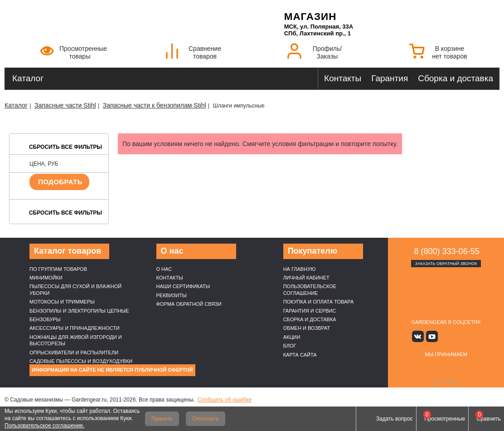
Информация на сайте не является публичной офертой (112, 370)
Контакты (343, 78)
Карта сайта (300, 355)
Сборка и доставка (456, 78)
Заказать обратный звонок (446, 264)
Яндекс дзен (446, 336)
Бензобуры (45, 319)
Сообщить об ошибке (225, 400)
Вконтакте (419, 336)
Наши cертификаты (183, 286)
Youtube (433, 336)
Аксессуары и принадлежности (75, 328)
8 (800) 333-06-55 (447, 251)
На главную (300, 269)
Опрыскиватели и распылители (74, 353)
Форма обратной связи (189, 304)
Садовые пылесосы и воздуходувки (81, 361)
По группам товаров (58, 269)
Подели (467, 369)
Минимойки (46, 278)
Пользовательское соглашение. (44, 426)
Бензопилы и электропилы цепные (79, 311)
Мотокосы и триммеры (62, 302)
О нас (164, 269)
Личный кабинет (306, 278)
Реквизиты (172, 295)
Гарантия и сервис (310, 311)
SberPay (446, 387)
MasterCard (436, 369)
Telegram (472, 336)
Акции (292, 337)
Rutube (459, 336)
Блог (290, 346)
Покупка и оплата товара (319, 302)
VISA (414, 369)
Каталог (28, 78)
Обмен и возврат (307, 328)
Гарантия (390, 78)
